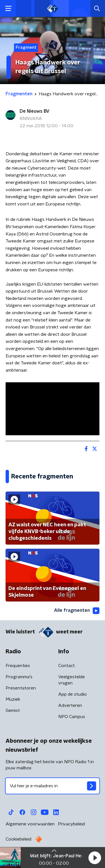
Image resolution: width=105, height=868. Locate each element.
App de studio (73, 694)
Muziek (13, 699)
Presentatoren (21, 688)
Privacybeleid (71, 824)
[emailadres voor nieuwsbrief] (53, 786)
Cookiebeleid (18, 839)
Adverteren (70, 705)
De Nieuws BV (35, 111)
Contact (66, 666)
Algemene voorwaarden (30, 824)
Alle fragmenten (77, 611)
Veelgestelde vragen (72, 680)
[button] (95, 858)
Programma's (19, 677)
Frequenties (18, 666)
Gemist (13, 710)
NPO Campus (72, 717)
